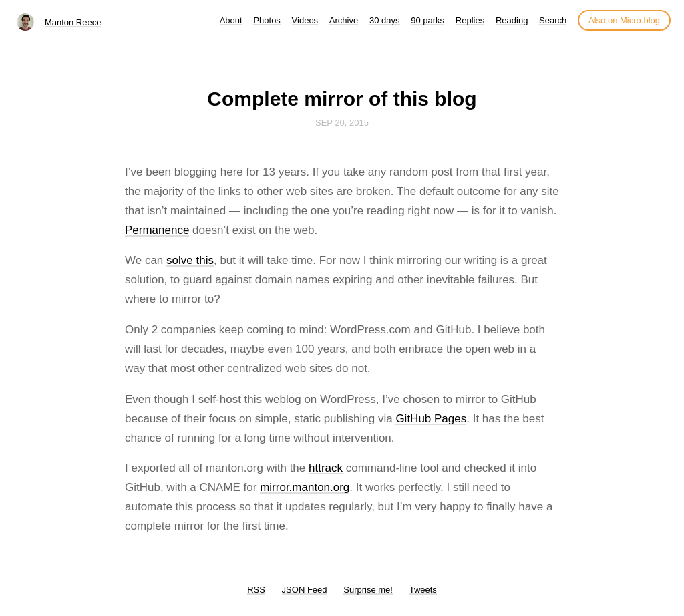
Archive (344, 20)
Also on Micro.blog (624, 20)
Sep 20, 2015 (342, 123)
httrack (326, 468)
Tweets (423, 590)
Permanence (157, 230)
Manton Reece (73, 22)
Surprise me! (368, 590)
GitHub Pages (431, 419)
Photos (267, 20)
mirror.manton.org (305, 487)
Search (553, 20)
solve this (190, 260)
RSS (256, 590)
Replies (470, 20)
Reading (512, 20)
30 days (385, 20)
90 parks (427, 20)
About (231, 20)
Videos (305, 20)
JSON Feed (305, 590)
